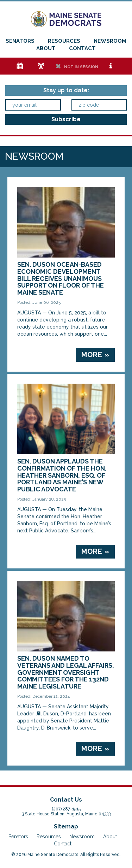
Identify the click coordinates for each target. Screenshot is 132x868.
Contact (82, 48)
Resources (64, 41)
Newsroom (110, 41)
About (46, 48)
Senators (20, 41)
